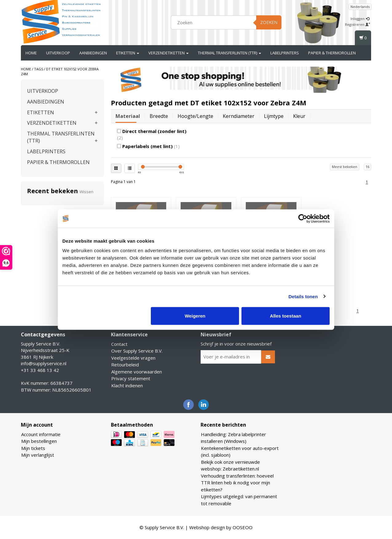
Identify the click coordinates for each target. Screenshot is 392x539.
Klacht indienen (127, 385)
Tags (39, 69)
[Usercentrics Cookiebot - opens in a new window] (303, 218)
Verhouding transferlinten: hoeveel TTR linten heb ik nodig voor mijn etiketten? (237, 483)
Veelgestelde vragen (133, 358)
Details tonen (303, 296)
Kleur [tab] (299, 116)
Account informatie (41, 434)
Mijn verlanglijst (38, 455)
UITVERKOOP (58, 53)
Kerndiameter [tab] (239, 116)
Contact (119, 344)
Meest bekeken (345, 167)
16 (367, 167)
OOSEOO (243, 527)
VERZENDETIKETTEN (169, 53)
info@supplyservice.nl (44, 363)
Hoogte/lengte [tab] (195, 116)
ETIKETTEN (128, 53)
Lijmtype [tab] (274, 116)
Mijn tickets (33, 448)
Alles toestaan (286, 316)
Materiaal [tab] (128, 116)
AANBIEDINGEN (93, 53)
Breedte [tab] (159, 116)
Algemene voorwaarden (137, 372)
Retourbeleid (125, 365)
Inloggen (360, 19)
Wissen (86, 192)
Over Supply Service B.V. (137, 351)
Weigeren (195, 316)
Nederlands (360, 7)
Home (31, 53)
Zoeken (269, 22)
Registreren (358, 24)
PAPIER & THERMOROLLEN (332, 53)
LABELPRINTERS (285, 53)
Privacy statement (131, 378)
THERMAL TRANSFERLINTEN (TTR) (229, 53)
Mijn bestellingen (39, 441)
